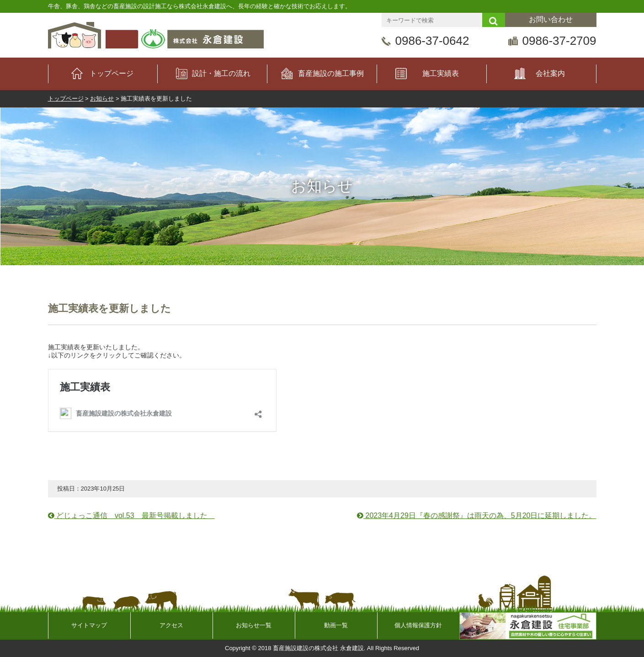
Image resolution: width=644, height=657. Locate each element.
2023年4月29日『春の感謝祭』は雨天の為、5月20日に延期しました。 (476, 515)
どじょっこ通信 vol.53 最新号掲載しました (131, 515)
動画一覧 (336, 625)
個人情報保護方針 (418, 625)
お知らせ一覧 (254, 625)
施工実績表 (441, 73)
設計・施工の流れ (221, 73)
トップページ (112, 73)
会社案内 (550, 73)
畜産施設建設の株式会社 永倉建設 (318, 648)
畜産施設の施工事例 (331, 73)
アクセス (171, 625)
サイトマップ (89, 625)
